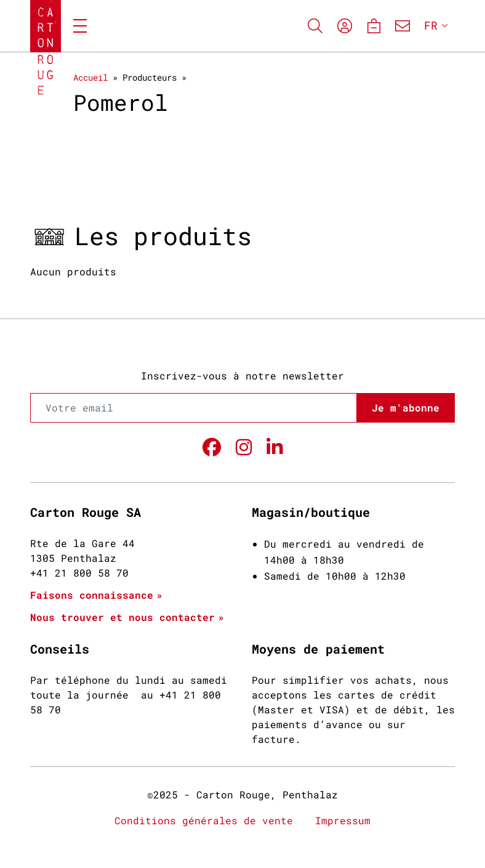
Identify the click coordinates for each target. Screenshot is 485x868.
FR (431, 25)
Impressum (343, 820)
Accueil (90, 77)
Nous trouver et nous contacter (122, 617)
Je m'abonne (406, 408)
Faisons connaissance (92, 595)
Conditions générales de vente (204, 820)
